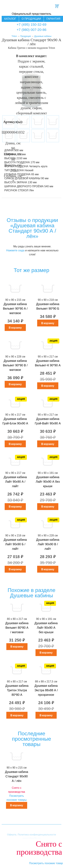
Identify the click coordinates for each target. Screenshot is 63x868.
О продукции (31, 19)
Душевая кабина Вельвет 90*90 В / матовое (15, 365)
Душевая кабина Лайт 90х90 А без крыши (48, 482)
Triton (14, 36)
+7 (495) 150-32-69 (32, 24)
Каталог (10, 19)
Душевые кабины (43, 36)
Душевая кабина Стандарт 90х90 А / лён (17, 776)
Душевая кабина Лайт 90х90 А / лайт (15, 482)
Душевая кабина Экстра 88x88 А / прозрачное (46, 690)
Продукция (26, 36)
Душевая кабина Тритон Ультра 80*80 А (17, 690)
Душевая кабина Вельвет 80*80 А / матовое (17, 628)
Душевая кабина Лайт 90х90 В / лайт (48, 544)
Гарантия (53, 19)
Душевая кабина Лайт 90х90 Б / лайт (15, 544)
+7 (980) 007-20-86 (32, 30)
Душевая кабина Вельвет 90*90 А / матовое (15, 309)
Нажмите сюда (15, 250)
